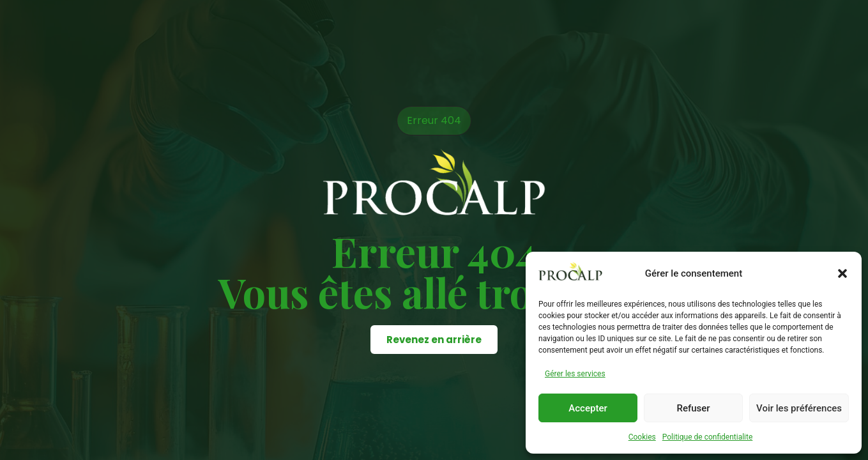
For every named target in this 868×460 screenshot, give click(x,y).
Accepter (588, 408)
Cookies (642, 437)
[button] (842, 273)
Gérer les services (575, 374)
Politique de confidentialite (708, 437)
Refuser (693, 408)
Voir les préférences (799, 408)
